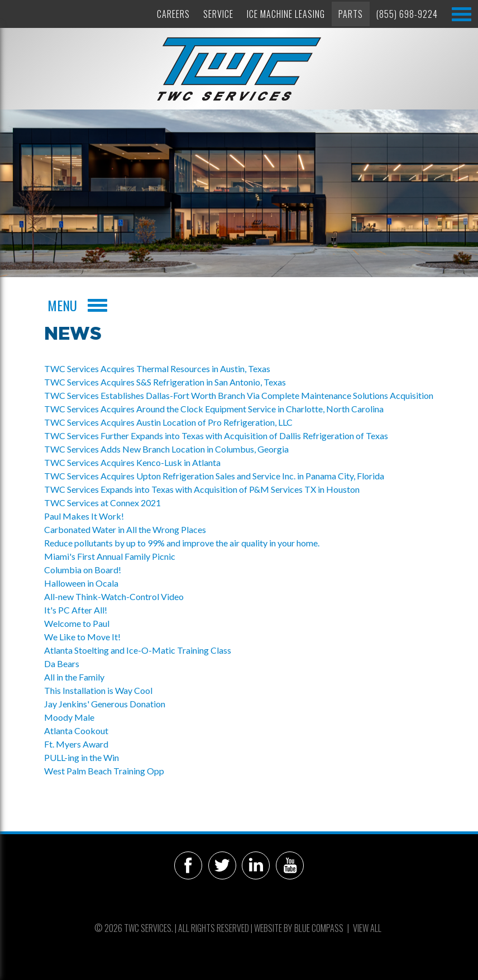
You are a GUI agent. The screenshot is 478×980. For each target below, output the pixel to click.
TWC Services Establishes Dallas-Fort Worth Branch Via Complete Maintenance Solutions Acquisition (239, 395)
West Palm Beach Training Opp (104, 771)
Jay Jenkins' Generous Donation (105, 704)
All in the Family (74, 677)
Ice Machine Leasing (286, 14)
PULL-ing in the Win (82, 757)
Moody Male (69, 717)
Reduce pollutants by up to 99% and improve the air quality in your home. (182, 543)
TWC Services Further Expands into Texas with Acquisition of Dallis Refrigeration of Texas (217, 436)
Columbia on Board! (83, 570)
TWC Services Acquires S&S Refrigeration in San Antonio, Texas (165, 382)
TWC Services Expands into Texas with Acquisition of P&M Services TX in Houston (202, 489)
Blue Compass (319, 928)
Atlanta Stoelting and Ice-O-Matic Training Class (138, 650)
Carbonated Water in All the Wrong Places (125, 529)
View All (367, 928)
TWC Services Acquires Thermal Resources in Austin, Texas (157, 368)
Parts (351, 14)
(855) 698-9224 (407, 14)
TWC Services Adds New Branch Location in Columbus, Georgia (166, 449)
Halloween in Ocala (81, 583)
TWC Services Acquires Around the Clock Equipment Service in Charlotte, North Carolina (214, 409)
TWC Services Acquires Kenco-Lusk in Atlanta (132, 462)
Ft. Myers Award (76, 744)
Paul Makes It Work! (84, 516)
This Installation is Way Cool (98, 690)
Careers (173, 14)
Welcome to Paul (77, 623)
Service (218, 14)
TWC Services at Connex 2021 (102, 503)
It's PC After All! (76, 610)
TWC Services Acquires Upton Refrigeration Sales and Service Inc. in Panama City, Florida (214, 476)
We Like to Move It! (82, 637)
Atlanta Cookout (76, 731)
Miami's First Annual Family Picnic (110, 556)
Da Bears (62, 663)
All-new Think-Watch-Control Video (114, 596)
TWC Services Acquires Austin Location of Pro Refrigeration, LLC (168, 422)
